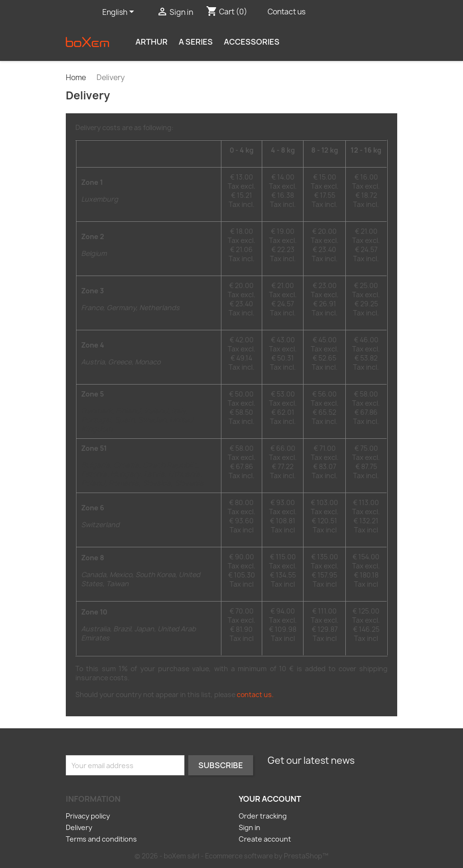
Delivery (79, 827)
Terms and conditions (101, 839)
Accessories (252, 42)
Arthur (152, 42)
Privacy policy (88, 816)
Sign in (250, 827)
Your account (270, 799)
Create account (265, 839)
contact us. (255, 694)
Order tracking (263, 816)
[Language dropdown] (120, 13)
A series (196, 42)
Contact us (286, 12)
